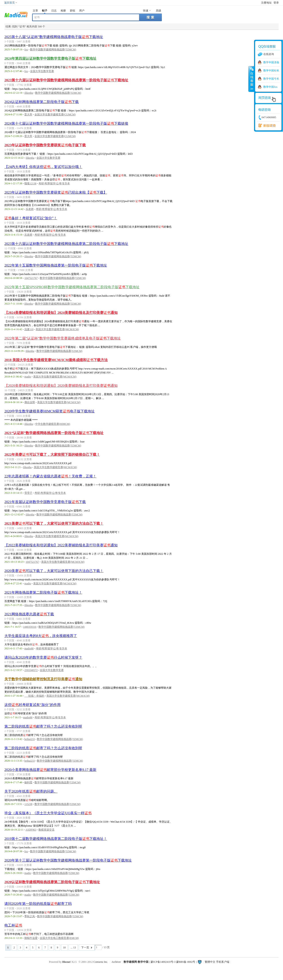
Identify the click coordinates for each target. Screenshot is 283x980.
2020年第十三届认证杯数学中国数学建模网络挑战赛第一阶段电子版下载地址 (68, 860)
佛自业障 (30, 402)
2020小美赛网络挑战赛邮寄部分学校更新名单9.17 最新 (50, 770)
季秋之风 (30, 916)
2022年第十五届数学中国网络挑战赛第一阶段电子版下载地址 (56, 265)
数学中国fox (270, 87)
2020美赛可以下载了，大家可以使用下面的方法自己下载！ (54, 571)
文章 (35, 11)
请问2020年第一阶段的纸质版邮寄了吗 (38, 904)
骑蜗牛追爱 (31, 938)
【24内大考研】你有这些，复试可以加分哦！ (43, 167)
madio (28, 377)
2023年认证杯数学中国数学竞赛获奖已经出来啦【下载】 (56, 192)
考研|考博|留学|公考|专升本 (54, 183)
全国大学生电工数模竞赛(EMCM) (59, 938)
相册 (63, 11)
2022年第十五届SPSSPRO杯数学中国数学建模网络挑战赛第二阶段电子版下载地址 (72, 287)
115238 (28, 804)
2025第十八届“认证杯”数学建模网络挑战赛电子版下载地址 (54, 37)
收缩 (251, 79)
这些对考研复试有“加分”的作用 (33, 705)
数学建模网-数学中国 (136, 962)
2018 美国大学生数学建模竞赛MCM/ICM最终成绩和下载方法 (56, 360)
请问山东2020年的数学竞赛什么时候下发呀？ (43, 657)
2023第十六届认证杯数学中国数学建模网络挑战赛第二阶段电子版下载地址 (66, 244)
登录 (276, 3)
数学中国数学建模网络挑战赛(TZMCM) (53, 50)
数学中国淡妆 (271, 62)
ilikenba (29, 93)
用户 (82, 11)
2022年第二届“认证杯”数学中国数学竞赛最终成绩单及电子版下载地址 (63, 338)
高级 (159, 11)
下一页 (85, 948)
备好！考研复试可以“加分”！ (31, 218)
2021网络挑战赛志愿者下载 (29, 614)
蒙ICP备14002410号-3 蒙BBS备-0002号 (173, 962)
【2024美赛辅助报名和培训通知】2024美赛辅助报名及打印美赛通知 (61, 313)
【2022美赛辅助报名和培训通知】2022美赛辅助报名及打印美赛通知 (61, 545)
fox (26, 50)
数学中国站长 (271, 71)
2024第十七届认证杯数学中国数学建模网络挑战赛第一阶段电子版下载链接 (66, 123)
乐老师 (30, 209)
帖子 (45, 11)
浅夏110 (29, 329)
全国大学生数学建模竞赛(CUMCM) (55, 114)
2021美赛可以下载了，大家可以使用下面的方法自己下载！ (54, 523)
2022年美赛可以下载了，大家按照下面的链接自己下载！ (52, 455)
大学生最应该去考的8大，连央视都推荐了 (41, 636)
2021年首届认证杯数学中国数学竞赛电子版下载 (45, 502)
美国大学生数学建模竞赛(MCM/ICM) (57, 329)
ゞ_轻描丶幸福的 (34, 696)
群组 (73, 11)
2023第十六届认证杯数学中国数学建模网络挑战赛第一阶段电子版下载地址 (66, 80)
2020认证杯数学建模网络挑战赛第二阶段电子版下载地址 (52, 882)
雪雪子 (28, 493)
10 (64, 948)
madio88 (29, 648)
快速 (146, 11)
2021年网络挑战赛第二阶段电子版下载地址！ (43, 592)
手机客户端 (223, 962)
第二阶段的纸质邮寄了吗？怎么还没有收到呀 (43, 726)
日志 (54, 11)
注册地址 (266, 3)
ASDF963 (31, 830)
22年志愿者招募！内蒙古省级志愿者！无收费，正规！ (50, 476)
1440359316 (30, 627)
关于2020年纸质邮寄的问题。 (31, 791)
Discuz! (67, 962)
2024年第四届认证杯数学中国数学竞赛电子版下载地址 (50, 58)
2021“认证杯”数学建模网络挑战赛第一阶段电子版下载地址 (54, 433)
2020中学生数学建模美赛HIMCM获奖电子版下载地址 (50, 411)
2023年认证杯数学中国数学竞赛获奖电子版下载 (45, 145)
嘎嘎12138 (30, 183)
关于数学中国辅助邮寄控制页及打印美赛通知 (43, 679)
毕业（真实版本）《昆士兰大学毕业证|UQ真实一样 (48, 813)
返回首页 (10, 3)
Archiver (116, 962)
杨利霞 (28, 782)
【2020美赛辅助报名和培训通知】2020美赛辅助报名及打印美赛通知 (61, 386)
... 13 (73, 948)
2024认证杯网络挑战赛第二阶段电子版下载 (42, 102)
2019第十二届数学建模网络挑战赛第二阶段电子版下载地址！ (56, 839)
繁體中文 (210, 962)
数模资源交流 (46, 830)
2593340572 (31, 670)
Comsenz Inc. (101, 962)
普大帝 (28, 114)
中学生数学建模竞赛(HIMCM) (53, 424)
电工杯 (13, 925)
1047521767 (31, 278)
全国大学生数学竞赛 (42, 71)
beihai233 (30, 739)
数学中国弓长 (271, 79)
